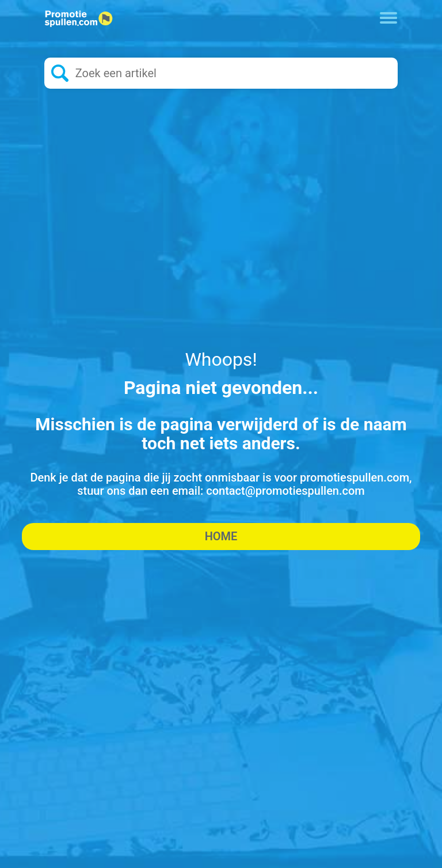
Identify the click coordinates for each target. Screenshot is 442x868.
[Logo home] (79, 19)
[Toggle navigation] (389, 17)
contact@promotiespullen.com (285, 491)
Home (221, 536)
